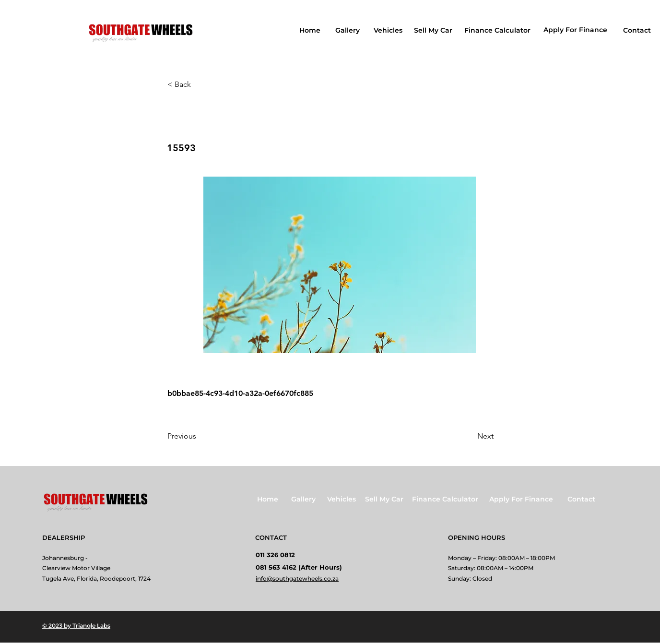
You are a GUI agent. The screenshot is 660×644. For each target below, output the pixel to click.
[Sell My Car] (434, 30)
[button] (199, 84)
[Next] (470, 436)
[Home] (311, 30)
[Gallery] (348, 30)
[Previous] (199, 436)
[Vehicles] (389, 30)
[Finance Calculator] (498, 30)
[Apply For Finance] (576, 30)
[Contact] (638, 30)
